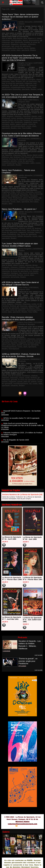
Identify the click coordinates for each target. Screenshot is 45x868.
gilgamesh (33, 306)
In (18, 120)
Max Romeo (24, 196)
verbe (40, 89)
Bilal (25, 38)
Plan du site (10, 826)
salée (32, 163)
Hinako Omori (7, 120)
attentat (28, 265)
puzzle (19, 345)
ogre (7, 310)
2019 (4, 304)
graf (40, 306)
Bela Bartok (18, 38)
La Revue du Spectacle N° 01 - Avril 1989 (12, 538)
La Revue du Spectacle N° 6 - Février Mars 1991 (33, 578)
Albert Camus (19, 265)
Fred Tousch (26, 157)
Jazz (31, 194)
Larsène (31, 159)
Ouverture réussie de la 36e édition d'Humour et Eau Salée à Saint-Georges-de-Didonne (22, 135)
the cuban (34, 202)
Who (10, 204)
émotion (20, 118)
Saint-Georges (23, 163)
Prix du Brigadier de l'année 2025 (16, 441)
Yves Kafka (26, 128)
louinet (5, 382)
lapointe (14, 343)
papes (18, 124)
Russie (20, 48)
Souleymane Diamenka (11, 89)
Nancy (4, 198)
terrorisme (15, 277)
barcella (5, 339)
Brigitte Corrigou (28, 79)
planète (14, 161)
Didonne (5, 157)
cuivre (4, 194)
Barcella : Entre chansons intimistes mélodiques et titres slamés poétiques (18, 318)
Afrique (10, 79)
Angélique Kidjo (8, 192)
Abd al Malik (7, 38)
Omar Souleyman (15, 198)
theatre (33, 50)
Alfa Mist (5, 228)
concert (37, 192)
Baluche (9, 155)
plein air (27, 382)
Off (3, 310)
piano (25, 198)
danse (25, 40)
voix (19, 128)
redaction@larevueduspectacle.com (22, 824)
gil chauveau (32, 81)
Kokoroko (35, 230)
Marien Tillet (34, 308)
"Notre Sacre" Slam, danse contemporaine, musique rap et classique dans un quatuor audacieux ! (21, 17)
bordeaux (26, 376)
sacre (26, 48)
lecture (39, 380)
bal (3, 155)
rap (13, 46)
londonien (19, 122)
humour (5, 159)
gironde (14, 380)
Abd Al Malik (7, 265)
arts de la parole (15, 376)
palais (12, 124)
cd (17, 339)
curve (13, 118)
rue (30, 384)
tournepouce (14, 349)
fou (24, 81)
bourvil (12, 339)
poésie (22, 85)
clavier (34, 116)
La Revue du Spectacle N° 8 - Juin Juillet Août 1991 (32, 620)
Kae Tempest (25, 120)
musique (23, 44)
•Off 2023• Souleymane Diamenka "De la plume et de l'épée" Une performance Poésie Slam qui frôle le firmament (21, 58)
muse (35, 122)
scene (13, 50)
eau (11, 157)
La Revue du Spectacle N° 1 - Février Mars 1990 (12, 578)
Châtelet (22, 267)
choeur (38, 267)
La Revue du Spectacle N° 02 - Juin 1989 (32, 538)
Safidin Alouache (24, 236)
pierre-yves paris (9, 345)
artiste (4, 376)
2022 (4, 116)
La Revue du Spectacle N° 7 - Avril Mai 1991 (12, 618)
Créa (24, 155)
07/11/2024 (22, 666)
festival (19, 81)
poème (25, 124)
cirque (22, 378)
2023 (4, 79)
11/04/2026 (6, 651)
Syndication (22, 826)
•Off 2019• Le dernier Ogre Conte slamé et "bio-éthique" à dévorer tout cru (20, 284)
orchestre (31, 44)
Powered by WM (33, 826)
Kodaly (27, 42)
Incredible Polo (19, 230)
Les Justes (34, 271)
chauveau (6, 40)
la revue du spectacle (15, 83)
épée (13, 81)
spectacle (25, 50)
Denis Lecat (38, 155)
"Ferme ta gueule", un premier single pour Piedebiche (28, 661)
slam (18, 50)
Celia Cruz (20, 192)
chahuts (34, 376)
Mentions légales (23, 821)
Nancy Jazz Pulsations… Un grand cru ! (19, 209)
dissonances (34, 40)
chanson (18, 116)
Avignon (17, 79)
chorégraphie (16, 40)
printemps (6, 46)
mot (35, 83)
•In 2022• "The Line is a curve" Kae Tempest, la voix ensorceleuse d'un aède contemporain (22, 96)
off (11, 85)
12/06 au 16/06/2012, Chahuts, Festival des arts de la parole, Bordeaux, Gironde (21, 355)
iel (15, 120)
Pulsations (33, 198)
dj (9, 194)
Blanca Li (32, 38)
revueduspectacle (9, 48)
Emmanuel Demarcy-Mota (20, 269)
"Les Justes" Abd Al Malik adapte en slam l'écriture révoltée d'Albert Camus (20, 245)
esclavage (35, 269)
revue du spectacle (23, 46)
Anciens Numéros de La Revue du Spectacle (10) (22, 494)
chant (39, 38)
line (12, 122)
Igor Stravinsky (17, 42)
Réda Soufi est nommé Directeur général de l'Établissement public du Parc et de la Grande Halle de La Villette (22, 427)
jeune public (26, 341)
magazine (15, 44)
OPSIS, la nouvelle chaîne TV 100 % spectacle (21, 419)
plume (16, 85)
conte (34, 304)
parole (38, 343)
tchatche (14, 385)
